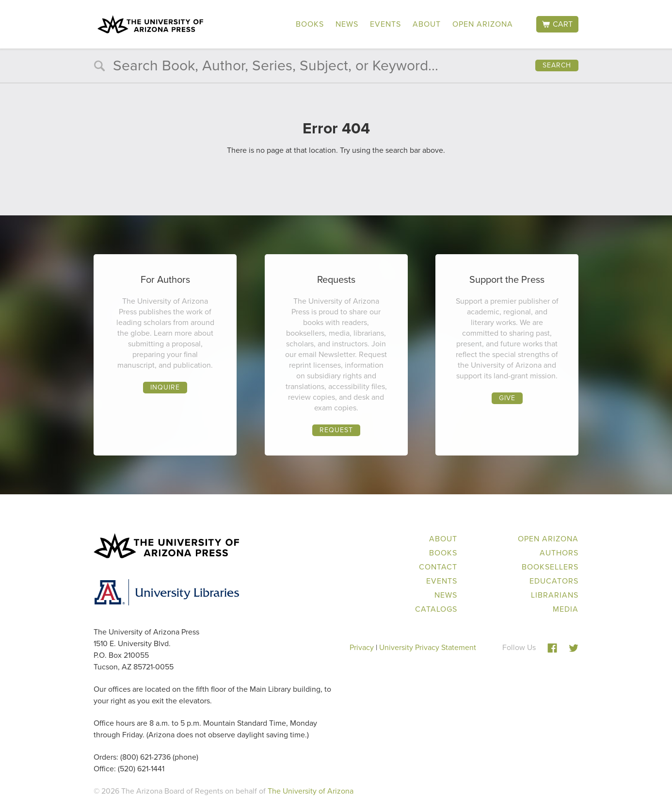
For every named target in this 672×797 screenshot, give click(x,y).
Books (310, 24)
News (347, 24)
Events (385, 24)
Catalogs (436, 609)
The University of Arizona (311, 791)
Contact (438, 567)
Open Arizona (483, 24)
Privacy (362, 647)
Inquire (165, 387)
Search (557, 65)
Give (507, 398)
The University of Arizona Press (150, 24)
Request (336, 430)
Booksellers (550, 567)
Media (566, 609)
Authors (559, 553)
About (427, 24)
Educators (554, 581)
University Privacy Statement (428, 647)
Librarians (555, 595)
